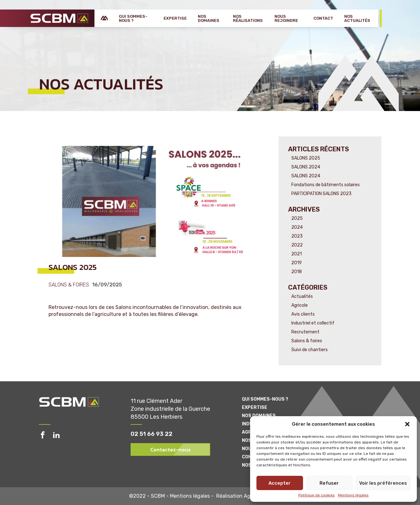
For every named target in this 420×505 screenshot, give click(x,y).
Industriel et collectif (313, 323)
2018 (297, 272)
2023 (297, 236)
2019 (297, 263)
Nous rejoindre (286, 18)
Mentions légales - (193, 496)
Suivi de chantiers (310, 350)
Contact (323, 18)
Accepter (280, 483)
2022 (297, 245)
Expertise (175, 18)
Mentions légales (353, 495)
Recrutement (305, 332)
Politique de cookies (317, 495)
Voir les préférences (383, 483)
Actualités (302, 296)
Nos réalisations (248, 18)
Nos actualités (357, 18)
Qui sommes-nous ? (133, 18)
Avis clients (303, 314)
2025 (297, 218)
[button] (407, 424)
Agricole (300, 305)
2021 (297, 254)
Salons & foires (69, 285)
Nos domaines (209, 18)
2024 (297, 227)
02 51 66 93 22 (152, 434)
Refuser (329, 483)
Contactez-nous (170, 449)
